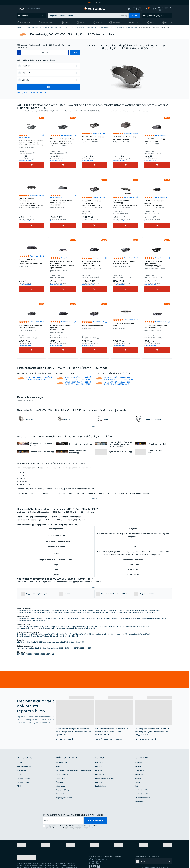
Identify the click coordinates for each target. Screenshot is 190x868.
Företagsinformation (24, 759)
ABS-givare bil (65, 619)
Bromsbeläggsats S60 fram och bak (29, 605)
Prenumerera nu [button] (95, 813)
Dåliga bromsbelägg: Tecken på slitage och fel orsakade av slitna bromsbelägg (120, 444)
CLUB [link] (99, 2)
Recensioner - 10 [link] (36, 322)
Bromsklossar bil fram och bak (86, 27)
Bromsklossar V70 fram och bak (28, 603)
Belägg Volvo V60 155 (84, 627)
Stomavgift (99, 775)
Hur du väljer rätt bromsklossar (81, 444)
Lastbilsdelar (25, 22)
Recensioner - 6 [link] (67, 135)
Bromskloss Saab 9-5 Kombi (27, 629)
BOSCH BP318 (64, 641)
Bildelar (25, 16)
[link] (29, 9)
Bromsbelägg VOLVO (106, 27)
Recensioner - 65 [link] (99, 133)
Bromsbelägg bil (34, 619)
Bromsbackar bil (118, 619)
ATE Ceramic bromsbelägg (49, 641)
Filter (152, 22)
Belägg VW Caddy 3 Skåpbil (47, 629)
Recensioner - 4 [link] (161, 135)
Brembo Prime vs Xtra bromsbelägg (77, 451)
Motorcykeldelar (47, 22)
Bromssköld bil (107, 619)
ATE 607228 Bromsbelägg (94, 203)
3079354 (36, 647)
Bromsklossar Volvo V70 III (26, 627)
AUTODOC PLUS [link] (23, 775)
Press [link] (19, 767)
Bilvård (137, 779)
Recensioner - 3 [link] (67, 258)
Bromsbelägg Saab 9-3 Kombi (67, 629)
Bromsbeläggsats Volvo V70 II (46, 627)
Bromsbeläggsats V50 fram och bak (52, 603)
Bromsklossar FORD (100, 611)
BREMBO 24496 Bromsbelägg (126, 138)
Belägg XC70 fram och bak (97, 603)
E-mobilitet (138, 755)
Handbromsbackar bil (47, 621)
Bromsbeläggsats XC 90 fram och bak (142, 605)
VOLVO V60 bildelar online (42, 635)
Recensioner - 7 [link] (67, 322)
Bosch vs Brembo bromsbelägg (42, 451)
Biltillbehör (117, 22)
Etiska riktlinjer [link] (61, 787)
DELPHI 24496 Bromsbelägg (92, 325)
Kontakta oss (100, 767)
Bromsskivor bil (22, 619)
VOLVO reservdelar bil (25, 635)
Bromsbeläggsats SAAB (41, 613)
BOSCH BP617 (74, 641)
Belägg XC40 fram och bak (73, 605)
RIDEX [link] (19, 779)
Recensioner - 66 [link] (25, 137)
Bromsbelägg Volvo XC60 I (101, 627)
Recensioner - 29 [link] (99, 197)
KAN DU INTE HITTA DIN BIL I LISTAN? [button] (31, 93)
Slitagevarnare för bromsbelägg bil (86, 621)
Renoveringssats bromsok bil (81, 619)
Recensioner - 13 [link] (36, 256)
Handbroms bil (96, 619)
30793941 (43, 647)
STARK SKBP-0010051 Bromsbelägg (32, 202)
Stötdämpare (139, 763)
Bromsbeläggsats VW (40, 611)
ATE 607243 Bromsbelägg (157, 264)
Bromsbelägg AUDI (86, 611)
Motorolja (136, 22)
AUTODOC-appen (23, 771)
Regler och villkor (62, 767)
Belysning (138, 759)
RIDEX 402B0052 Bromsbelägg (32, 143)
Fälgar (82, 22)
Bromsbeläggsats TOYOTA (116, 611)
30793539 (20, 647)
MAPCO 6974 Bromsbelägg (126, 324)
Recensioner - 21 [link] (130, 258)
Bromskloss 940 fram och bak (53, 605)
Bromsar (169, 22)
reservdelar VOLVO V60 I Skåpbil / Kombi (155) (68, 635)
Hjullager (138, 775)
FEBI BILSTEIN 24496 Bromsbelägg (32, 262)
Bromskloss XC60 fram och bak (76, 603)
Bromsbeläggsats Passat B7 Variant (140, 627)
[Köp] (32, 165)
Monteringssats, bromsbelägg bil (28, 621)
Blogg (58, 759)
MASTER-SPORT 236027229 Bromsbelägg (63, 265)
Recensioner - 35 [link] (130, 133)
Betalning (99, 759)
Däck (67, 22)
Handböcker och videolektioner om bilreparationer (74, 763)
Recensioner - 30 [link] (56, 197)
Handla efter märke (141, 783)
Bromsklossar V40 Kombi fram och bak (148, 603)
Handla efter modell (141, 787)
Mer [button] (91, 820)
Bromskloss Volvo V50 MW (66, 627)
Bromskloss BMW (54, 611)
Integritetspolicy (62, 779)
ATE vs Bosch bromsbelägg (158, 444)
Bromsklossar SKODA (24, 613)
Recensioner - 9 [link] (161, 322)
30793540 (28, 647)
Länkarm (138, 771)
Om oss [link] (20, 755)
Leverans (99, 763)
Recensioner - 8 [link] (36, 195)
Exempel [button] (122, 16)
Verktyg (99, 22)
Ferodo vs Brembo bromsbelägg (155, 451)
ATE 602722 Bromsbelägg (157, 203)
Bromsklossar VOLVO (24, 611)
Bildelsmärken (139, 794)
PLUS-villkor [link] (61, 771)
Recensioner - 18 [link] (99, 258)
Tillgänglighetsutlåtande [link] (64, 790)
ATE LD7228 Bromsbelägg (94, 264)
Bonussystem (22, 763)
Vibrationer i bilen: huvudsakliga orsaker (42, 444)
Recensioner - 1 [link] (129, 320)
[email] (63, 813)
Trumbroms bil (54, 619)
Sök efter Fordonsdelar (142, 790)
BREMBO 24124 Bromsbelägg (94, 138)
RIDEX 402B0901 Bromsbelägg (63, 141)
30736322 (51, 647)
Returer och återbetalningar (105, 771)
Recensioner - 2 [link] (130, 197)
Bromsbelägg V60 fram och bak (126, 27)
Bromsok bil (44, 619)
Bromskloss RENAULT (134, 611)
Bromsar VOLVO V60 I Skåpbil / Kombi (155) (58, 27)
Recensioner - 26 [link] (161, 197)
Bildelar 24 (21, 27)
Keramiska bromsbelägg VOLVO (28, 641)
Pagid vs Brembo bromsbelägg (120, 451)
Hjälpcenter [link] (99, 755)
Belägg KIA (146, 611)
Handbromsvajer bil (132, 619)
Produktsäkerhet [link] (101, 779)
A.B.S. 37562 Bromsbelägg (157, 140)
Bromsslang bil (144, 619)
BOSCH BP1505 (85, 641)
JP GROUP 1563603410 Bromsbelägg (126, 203)
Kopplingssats (139, 767)
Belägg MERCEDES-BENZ (69, 611)
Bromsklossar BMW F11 (119, 627)
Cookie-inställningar (63, 783)
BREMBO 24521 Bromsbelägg (157, 326)
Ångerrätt (59, 775)
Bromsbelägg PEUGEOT (159, 611)
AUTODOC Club (62, 755)
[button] (135, 9)
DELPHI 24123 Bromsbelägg (63, 327)
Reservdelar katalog (34, 27)
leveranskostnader (25, 160)
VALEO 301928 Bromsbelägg (63, 203)
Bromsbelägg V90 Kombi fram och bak (120, 603)
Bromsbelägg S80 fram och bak (94, 605)
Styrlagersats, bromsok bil (65, 621)
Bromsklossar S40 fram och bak (117, 605)
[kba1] (45, 52)
